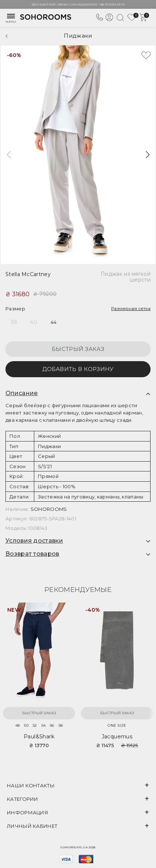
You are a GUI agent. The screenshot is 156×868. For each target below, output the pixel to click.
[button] (147, 155)
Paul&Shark (39, 737)
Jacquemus (117, 737)
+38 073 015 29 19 (112, 4)
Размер (15, 309)
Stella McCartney (28, 274)
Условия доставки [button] (34, 541)
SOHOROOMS (49, 509)
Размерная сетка (131, 308)
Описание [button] (22, 393)
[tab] (78, 393)
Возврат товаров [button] (32, 554)
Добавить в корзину (78, 369)
